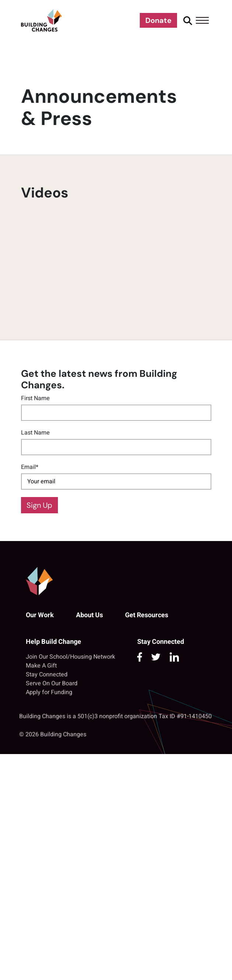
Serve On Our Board (52, 683)
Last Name (35, 433)
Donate (158, 20)
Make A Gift (41, 666)
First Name (35, 398)
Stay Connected (47, 675)
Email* (30, 467)
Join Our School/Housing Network (70, 657)
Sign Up (39, 505)
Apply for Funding (49, 692)
